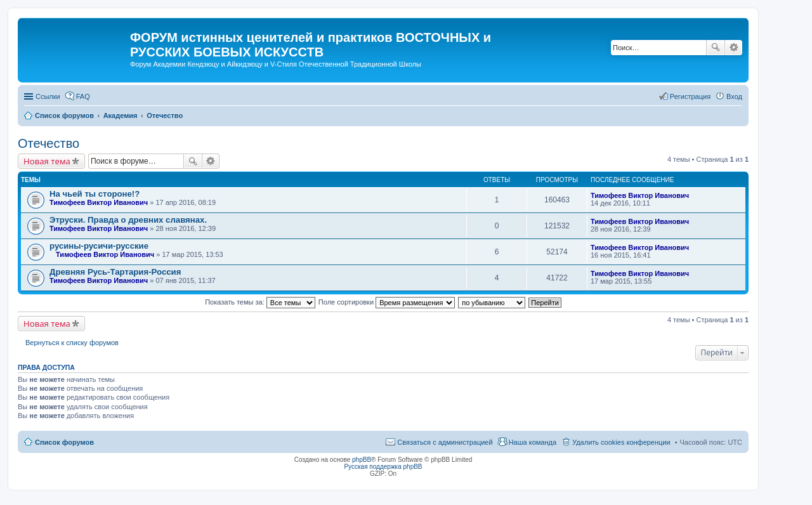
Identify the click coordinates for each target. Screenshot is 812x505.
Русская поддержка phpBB (383, 467)
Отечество (49, 143)
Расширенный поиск (734, 48)
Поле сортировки (387, 302)
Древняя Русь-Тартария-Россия (115, 272)
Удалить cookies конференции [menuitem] (621, 442)
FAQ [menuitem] (83, 96)
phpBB (362, 460)
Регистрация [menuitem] (690, 96)
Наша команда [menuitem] (533, 442)
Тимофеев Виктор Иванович (99, 202)
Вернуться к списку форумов (72, 343)
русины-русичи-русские (99, 246)
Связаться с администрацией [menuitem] (445, 442)
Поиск (716, 48)
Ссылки (48, 96)
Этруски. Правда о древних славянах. (128, 220)
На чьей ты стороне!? (95, 194)
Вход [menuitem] (734, 96)
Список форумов (64, 442)
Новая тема (47, 161)
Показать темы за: (260, 302)
